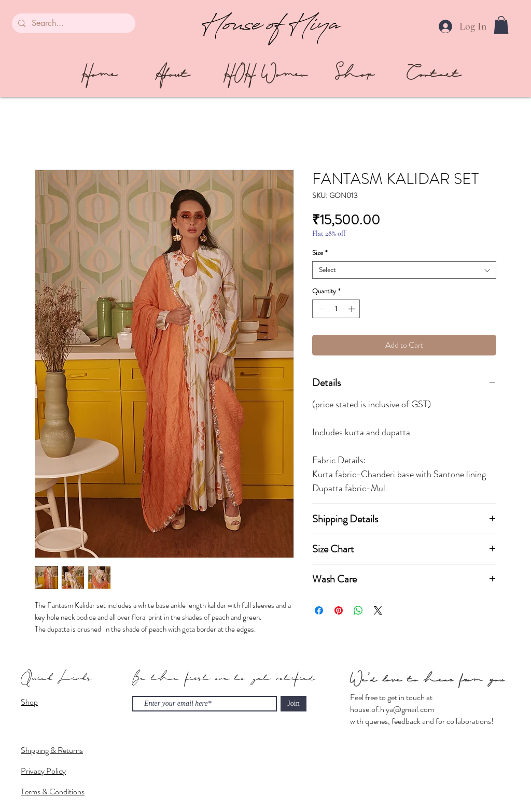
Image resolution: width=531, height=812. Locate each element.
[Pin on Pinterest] (339, 610)
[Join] (294, 704)
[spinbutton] (336, 309)
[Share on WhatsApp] (358, 610)
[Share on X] (378, 610)
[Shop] (355, 74)
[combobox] (404, 270)
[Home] (99, 74)
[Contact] (434, 74)
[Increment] (353, 309)
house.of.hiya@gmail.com (392, 709)
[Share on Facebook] (319, 610)
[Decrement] (320, 309)
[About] (172, 74)
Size (320, 253)
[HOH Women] (265, 74)
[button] (501, 25)
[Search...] (73, 23)
